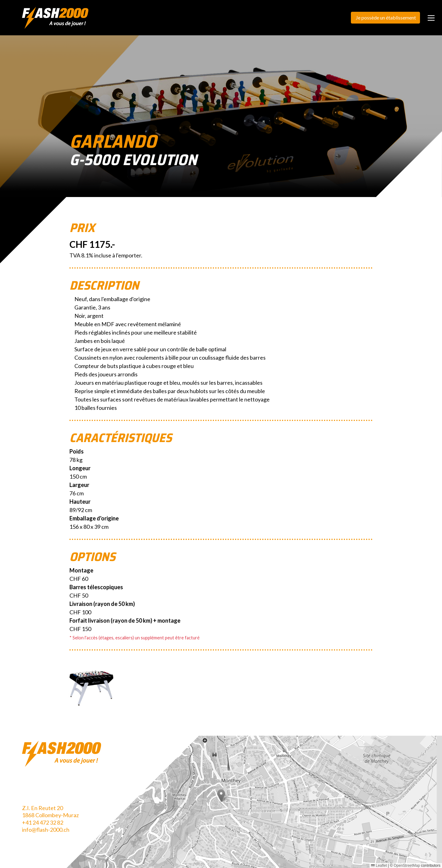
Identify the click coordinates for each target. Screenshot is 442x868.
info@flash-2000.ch (46, 830)
